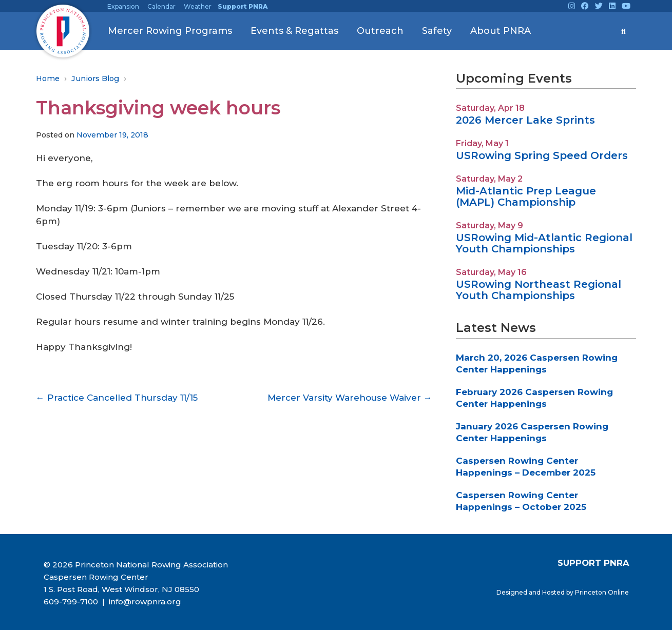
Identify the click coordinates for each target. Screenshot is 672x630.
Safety (437, 31)
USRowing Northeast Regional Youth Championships (539, 290)
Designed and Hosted (531, 592)
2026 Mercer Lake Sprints (525, 120)
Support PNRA (243, 6)
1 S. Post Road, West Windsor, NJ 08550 (121, 589)
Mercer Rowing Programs (170, 31)
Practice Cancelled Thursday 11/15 (117, 398)
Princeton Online (602, 592)
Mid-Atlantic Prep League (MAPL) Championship (526, 196)
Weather (198, 6)
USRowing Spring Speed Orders (542, 155)
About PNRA (501, 31)
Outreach (380, 31)
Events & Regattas (294, 31)
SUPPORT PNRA (593, 563)
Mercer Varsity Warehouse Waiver (350, 398)
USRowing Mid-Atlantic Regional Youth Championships (544, 243)
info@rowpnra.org (144, 602)
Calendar (161, 6)
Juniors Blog (95, 78)
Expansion (123, 6)
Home (48, 78)
